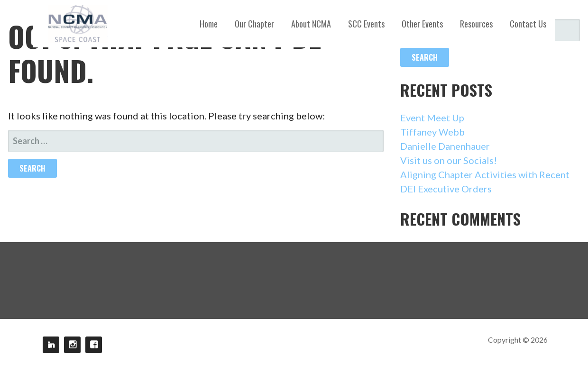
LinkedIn (51, 345)
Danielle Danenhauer (445, 146)
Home (209, 24)
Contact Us (528, 24)
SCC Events (366, 24)
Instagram (72, 345)
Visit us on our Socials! (449, 160)
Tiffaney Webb (432, 132)
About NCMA (311, 24)
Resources (476, 24)
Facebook (94, 345)
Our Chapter (254, 24)
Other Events (422, 24)
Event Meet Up (432, 118)
